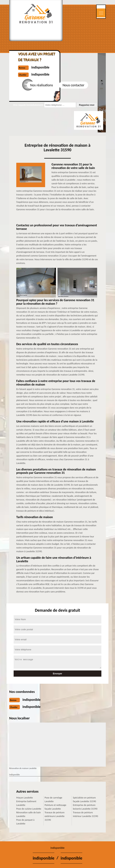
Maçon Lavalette (25, 798)
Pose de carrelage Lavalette (53, 800)
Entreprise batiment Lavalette (26, 803)
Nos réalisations (42, 85)
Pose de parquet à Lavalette (25, 822)
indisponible (31, 700)
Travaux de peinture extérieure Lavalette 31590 (55, 816)
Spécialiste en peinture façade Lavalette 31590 (84, 800)
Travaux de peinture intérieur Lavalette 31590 (85, 814)
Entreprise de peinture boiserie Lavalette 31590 (85, 807)
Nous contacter (73, 85)
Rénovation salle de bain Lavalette (28, 814)
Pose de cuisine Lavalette (29, 809)
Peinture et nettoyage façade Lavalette (55, 807)
